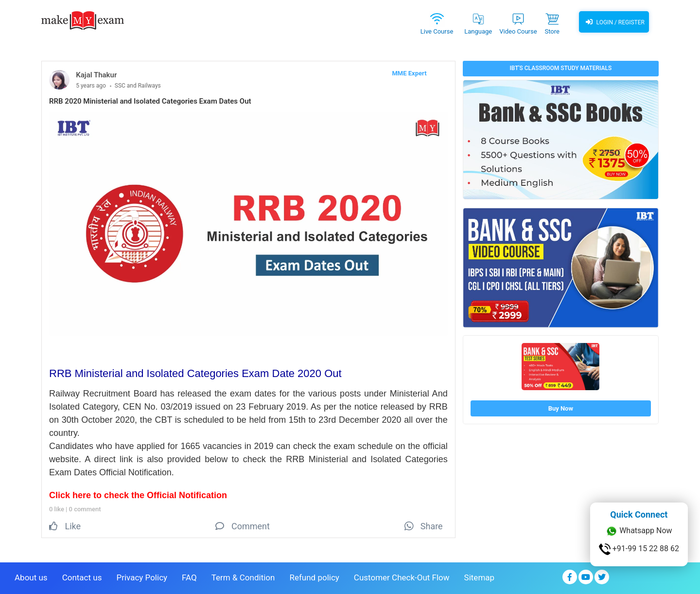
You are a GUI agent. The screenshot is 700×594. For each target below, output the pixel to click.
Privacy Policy (142, 577)
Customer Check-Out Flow (402, 577)
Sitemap (480, 577)
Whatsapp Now (639, 531)
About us (31, 577)
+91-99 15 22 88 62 (639, 549)
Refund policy (314, 577)
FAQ (189, 577)
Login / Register (614, 22)
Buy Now (561, 408)
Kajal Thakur (96, 75)
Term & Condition (243, 577)
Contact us (82, 577)
